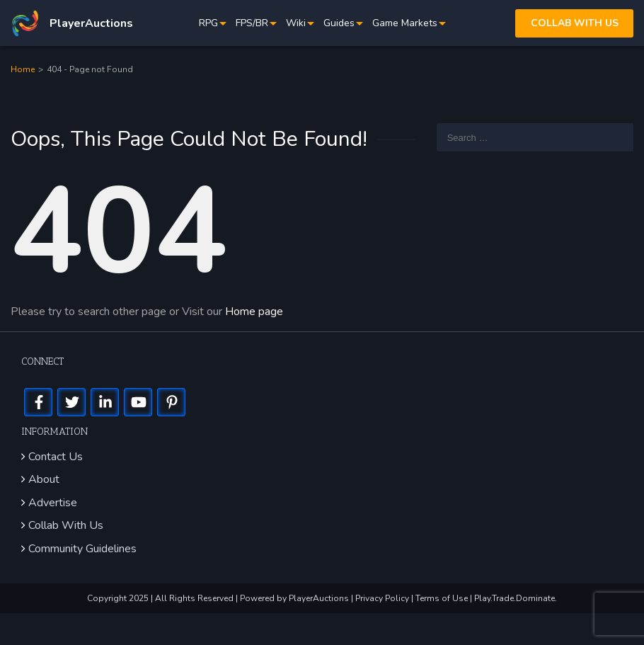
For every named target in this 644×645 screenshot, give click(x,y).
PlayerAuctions (319, 598)
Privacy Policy (383, 598)
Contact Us (56, 457)
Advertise (53, 503)
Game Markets (405, 23)
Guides (339, 23)
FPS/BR (252, 23)
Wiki (296, 23)
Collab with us (575, 23)
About (44, 479)
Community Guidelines (82, 549)
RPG (208, 23)
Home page (254, 312)
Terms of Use (443, 598)
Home (23, 69)
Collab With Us (66, 525)
